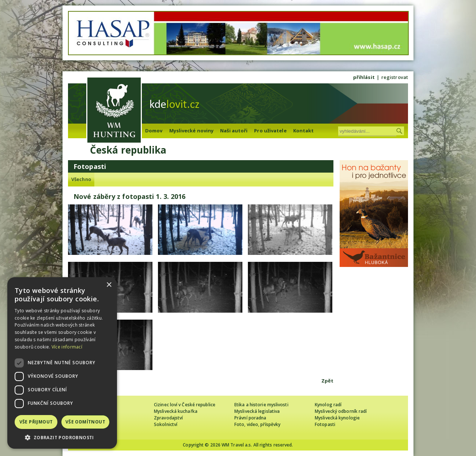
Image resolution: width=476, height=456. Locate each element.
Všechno (81, 179)
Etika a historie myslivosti (261, 405)
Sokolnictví (166, 424)
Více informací (67, 347)
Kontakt (304, 131)
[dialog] (62, 363)
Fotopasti (325, 424)
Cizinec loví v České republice (185, 405)
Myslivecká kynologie (337, 418)
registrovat (395, 77)
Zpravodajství (168, 418)
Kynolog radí (328, 405)
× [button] (109, 285)
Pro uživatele (270, 131)
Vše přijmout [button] (36, 422)
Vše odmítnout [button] (85, 422)
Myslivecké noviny (192, 131)
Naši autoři (234, 131)
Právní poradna (250, 418)
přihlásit (364, 77)
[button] (62, 438)
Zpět (327, 381)
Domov (154, 131)
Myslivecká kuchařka (176, 411)
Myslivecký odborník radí (341, 411)
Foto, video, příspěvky (257, 424)
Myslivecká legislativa (257, 411)
